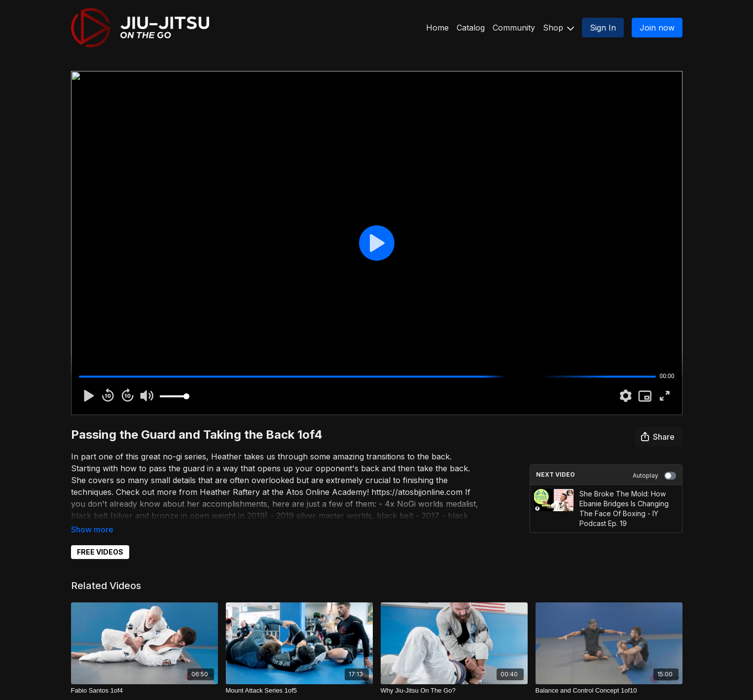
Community (514, 28)
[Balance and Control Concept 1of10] (609, 691)
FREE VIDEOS (100, 552)
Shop (558, 28)
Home (437, 28)
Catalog (471, 28)
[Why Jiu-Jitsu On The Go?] (454, 691)
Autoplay (654, 476)
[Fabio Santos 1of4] (144, 691)
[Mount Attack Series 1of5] (299, 691)
